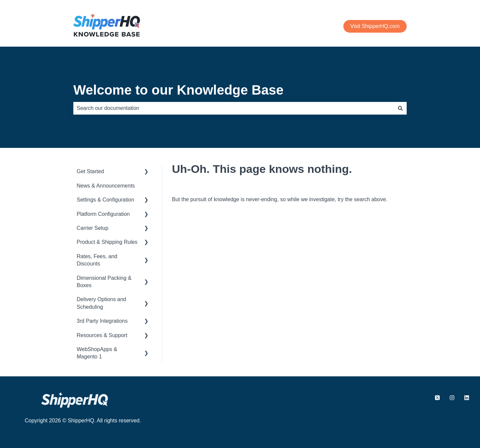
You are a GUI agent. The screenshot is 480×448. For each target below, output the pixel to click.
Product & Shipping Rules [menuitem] (107, 242)
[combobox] (234, 108)
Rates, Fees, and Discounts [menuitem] (97, 260)
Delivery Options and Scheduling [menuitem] (101, 303)
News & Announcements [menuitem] (106, 186)
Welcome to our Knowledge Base (178, 90)
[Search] (400, 108)
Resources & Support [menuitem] (102, 335)
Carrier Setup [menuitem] (92, 228)
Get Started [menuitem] (90, 171)
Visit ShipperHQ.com (375, 26)
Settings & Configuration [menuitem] (105, 200)
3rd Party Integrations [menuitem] (102, 321)
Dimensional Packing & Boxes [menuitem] (104, 282)
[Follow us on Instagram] (452, 398)
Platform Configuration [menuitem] (103, 214)
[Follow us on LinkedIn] (467, 398)
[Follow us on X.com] (437, 398)
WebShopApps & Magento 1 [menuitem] (97, 353)
